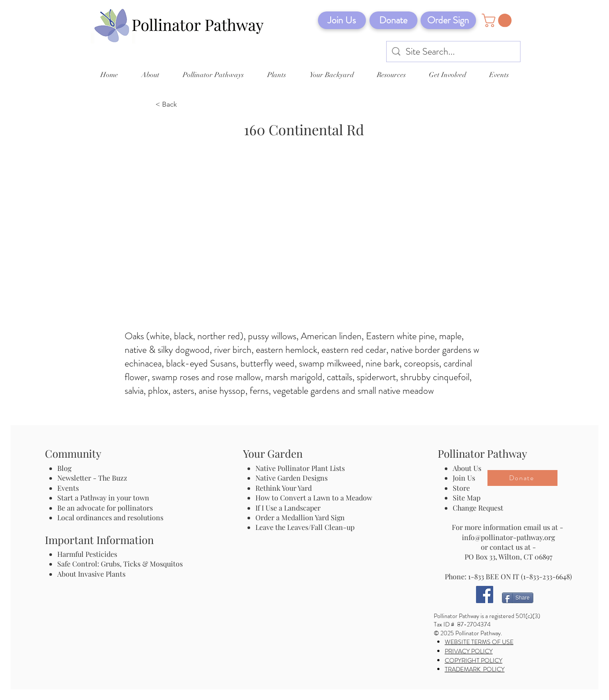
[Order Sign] (448, 20)
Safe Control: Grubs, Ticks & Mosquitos (120, 564)
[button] (498, 20)
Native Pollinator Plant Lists (300, 468)
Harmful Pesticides (87, 554)
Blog (66, 468)
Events (68, 488)
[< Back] (185, 105)
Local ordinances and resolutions (110, 517)
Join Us (464, 478)
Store (461, 488)
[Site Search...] (453, 52)
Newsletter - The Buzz (92, 478)
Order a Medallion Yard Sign (300, 517)
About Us (467, 468)
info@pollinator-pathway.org (508, 537)
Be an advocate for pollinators (105, 508)
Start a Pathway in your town (103, 498)
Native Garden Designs (292, 478)
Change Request (478, 508)
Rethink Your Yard (284, 488)
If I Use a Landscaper (288, 508)
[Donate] (393, 20)
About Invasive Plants (91, 574)
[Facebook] (485, 594)
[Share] (518, 598)
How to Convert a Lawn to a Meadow (314, 498)
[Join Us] (342, 20)
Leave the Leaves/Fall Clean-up (305, 527)
